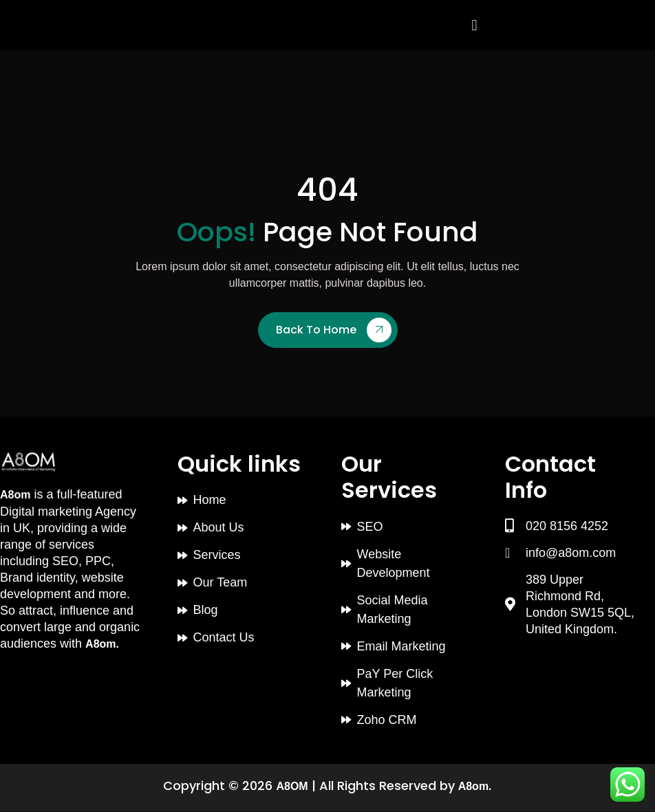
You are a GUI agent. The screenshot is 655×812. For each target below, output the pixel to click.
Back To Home (334, 330)
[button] (474, 25)
